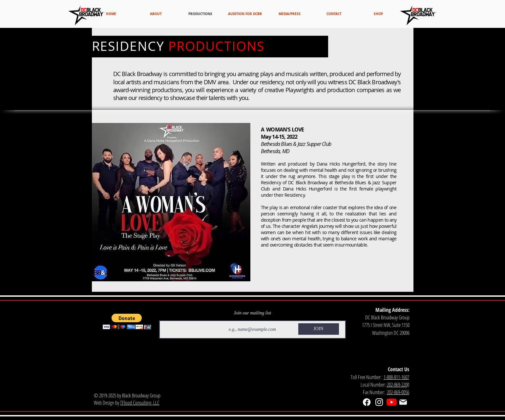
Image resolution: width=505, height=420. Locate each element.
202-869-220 (397, 385)
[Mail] (403, 402)
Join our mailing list (252, 313)
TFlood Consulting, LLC (140, 403)
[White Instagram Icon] (379, 402)
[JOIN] (319, 329)
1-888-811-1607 (396, 377)
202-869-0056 (398, 392)
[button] (127, 321)
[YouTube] (392, 402)
